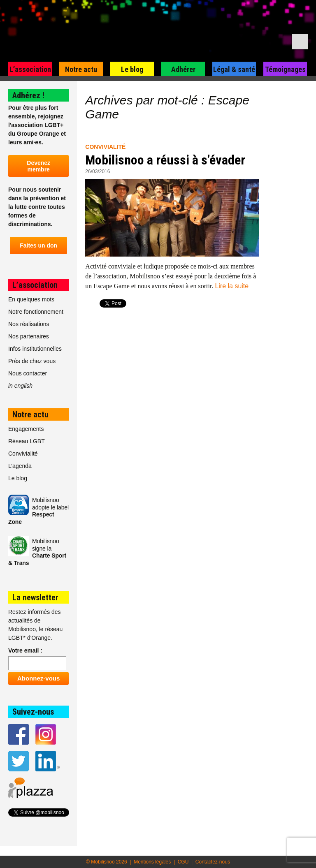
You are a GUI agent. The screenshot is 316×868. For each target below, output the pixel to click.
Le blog (132, 69)
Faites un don (38, 245)
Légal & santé (234, 69)
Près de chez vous (32, 361)
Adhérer (183, 69)
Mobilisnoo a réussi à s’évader (165, 160)
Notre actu (81, 69)
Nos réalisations (29, 324)
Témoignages (285, 69)
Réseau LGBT (27, 441)
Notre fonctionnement (36, 312)
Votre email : (25, 650)
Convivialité (105, 147)
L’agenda (20, 466)
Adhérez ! (28, 95)
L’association (30, 69)
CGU (183, 862)
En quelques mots (31, 299)
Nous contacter (28, 373)
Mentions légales (152, 862)
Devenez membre (38, 166)
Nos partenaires (29, 336)
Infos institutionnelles (35, 349)
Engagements (26, 429)
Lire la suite (232, 286)
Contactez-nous (213, 862)
